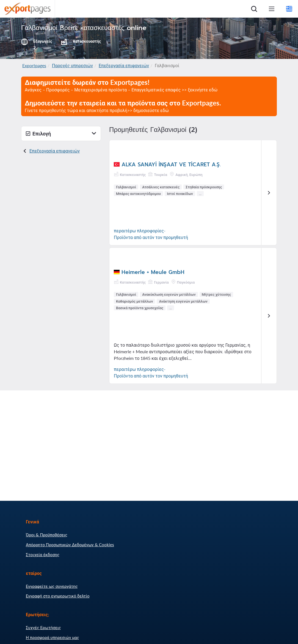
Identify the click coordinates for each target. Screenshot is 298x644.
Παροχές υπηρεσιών (72, 65)
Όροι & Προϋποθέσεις (47, 535)
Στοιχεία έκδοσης (43, 555)
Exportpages (34, 65)
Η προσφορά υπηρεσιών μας (53, 637)
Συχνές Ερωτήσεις (43, 627)
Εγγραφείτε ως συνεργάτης (52, 586)
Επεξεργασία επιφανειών (124, 65)
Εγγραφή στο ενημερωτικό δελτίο (58, 596)
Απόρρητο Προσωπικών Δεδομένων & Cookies (70, 545)
